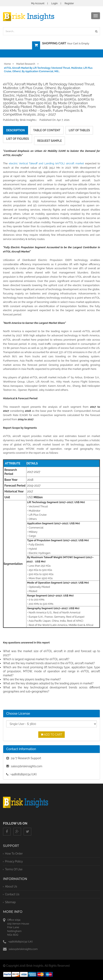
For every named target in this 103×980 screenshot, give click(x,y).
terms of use (14, 869)
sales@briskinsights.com (23, 949)
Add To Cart (51, 735)
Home (7, 64)
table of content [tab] (47, 130)
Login (54, 3)
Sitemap (10, 902)
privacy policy (14, 861)
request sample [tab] (49, 141)
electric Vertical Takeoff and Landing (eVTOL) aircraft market (46, 163)
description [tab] (16, 130)
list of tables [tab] (79, 130)
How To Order (14, 854)
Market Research (26, 64)
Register (69, 3)
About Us (11, 886)
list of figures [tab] (18, 139)
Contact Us (12, 894)
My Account (38, 3)
